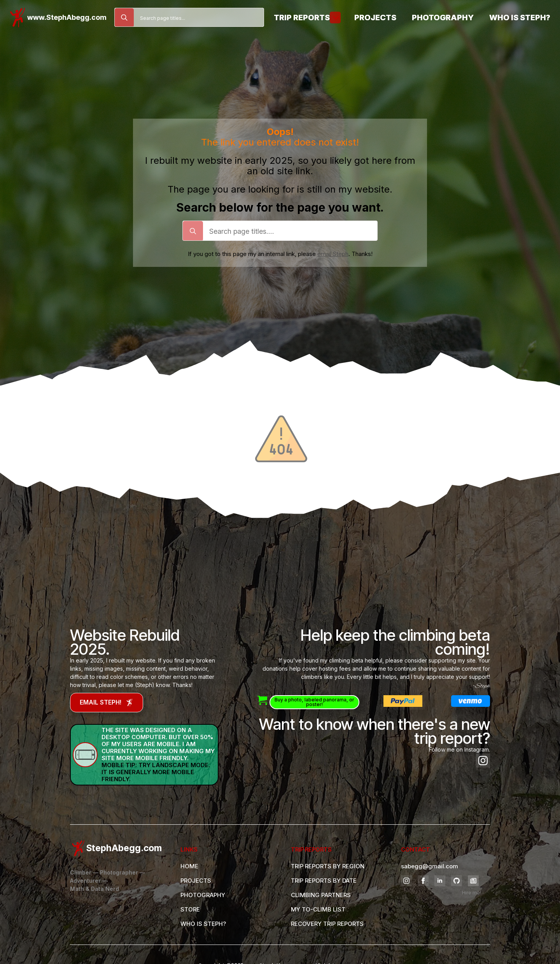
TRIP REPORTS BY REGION (328, 866)
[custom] (473, 881)
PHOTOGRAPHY (203, 895)
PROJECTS (196, 881)
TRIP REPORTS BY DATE (324, 881)
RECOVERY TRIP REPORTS (327, 924)
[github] (457, 881)
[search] (124, 18)
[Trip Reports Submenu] (335, 18)
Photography (443, 18)
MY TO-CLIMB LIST (318, 909)
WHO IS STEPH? (203, 924)
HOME (189, 866)
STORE (190, 909)
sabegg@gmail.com (430, 866)
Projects (375, 18)
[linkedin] (440, 881)
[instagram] (483, 761)
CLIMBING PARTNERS (321, 895)
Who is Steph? (520, 18)
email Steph (333, 254)
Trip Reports (302, 18)
